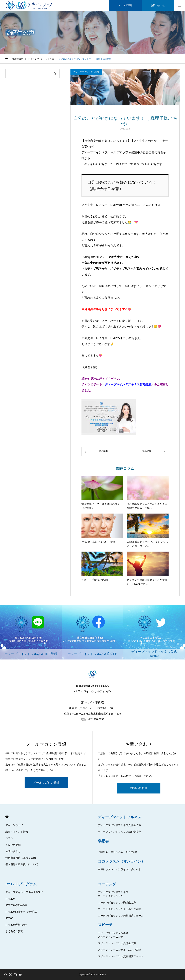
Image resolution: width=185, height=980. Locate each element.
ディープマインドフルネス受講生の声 (119, 825)
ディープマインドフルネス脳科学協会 (119, 832)
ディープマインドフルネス (86, 72)
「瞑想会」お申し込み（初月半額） (118, 852)
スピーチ (105, 925)
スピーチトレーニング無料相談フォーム (121, 956)
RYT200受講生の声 (16, 905)
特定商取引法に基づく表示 (21, 858)
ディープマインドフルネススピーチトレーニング (113, 935)
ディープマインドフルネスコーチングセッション (113, 894)
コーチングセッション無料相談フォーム (121, 916)
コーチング (107, 884)
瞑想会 (103, 841)
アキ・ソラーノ (14, 825)
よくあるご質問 (14, 931)
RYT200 (10, 899)
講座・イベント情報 (17, 832)
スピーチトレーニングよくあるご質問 (119, 950)
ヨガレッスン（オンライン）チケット (119, 869)
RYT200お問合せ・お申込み (21, 912)
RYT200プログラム (21, 884)
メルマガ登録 (13, 845)
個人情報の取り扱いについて (22, 864)
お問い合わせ (139, 788)
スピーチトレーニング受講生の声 (117, 943)
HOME (7, 817)
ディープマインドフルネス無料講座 (128, 385)
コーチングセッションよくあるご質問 (119, 909)
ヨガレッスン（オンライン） (121, 861)
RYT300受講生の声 (16, 925)
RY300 (9, 918)
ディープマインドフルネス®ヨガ (24, 892)
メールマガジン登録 (46, 783)
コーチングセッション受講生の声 (117, 902)
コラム (9, 838)
